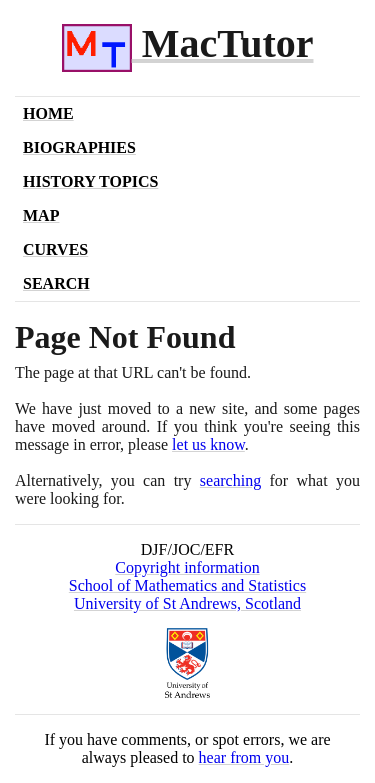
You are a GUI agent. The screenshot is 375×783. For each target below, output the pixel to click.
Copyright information (187, 567)
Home (48, 113)
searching (230, 480)
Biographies (79, 147)
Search (56, 283)
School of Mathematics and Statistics (187, 585)
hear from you (244, 757)
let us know (208, 444)
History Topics (90, 181)
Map (41, 215)
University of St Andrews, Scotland (187, 603)
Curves (55, 249)
